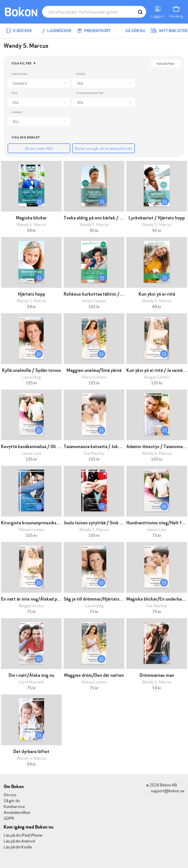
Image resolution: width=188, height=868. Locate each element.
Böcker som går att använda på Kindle (104, 148)
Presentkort (94, 31)
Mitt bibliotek (169, 31)
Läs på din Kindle (18, 847)
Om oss (10, 794)
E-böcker (19, 31)
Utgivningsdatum (90, 93)
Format (17, 112)
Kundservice (14, 806)
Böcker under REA (39, 148)
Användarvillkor (17, 812)
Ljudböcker (56, 31)
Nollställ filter (166, 63)
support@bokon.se (165, 790)
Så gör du (132, 31)
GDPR (9, 818)
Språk (81, 74)
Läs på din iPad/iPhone (23, 835)
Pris (15, 93)
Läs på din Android (19, 841)
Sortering (19, 74)
